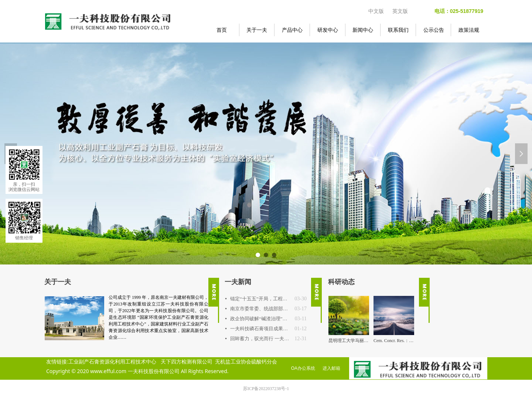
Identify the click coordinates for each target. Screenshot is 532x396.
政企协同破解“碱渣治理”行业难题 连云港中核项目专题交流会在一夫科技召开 (261, 319)
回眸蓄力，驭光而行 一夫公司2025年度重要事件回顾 (260, 339)
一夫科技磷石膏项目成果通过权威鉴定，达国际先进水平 (260, 329)
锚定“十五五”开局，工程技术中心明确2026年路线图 (260, 299)
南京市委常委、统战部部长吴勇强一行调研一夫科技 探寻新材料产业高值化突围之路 (260, 309)
